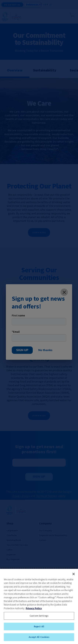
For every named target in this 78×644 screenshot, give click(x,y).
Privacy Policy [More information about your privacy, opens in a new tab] (34, 608)
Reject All (39, 627)
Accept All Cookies (39, 637)
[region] (39, 606)
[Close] (74, 574)
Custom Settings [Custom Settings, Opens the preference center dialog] (39, 616)
